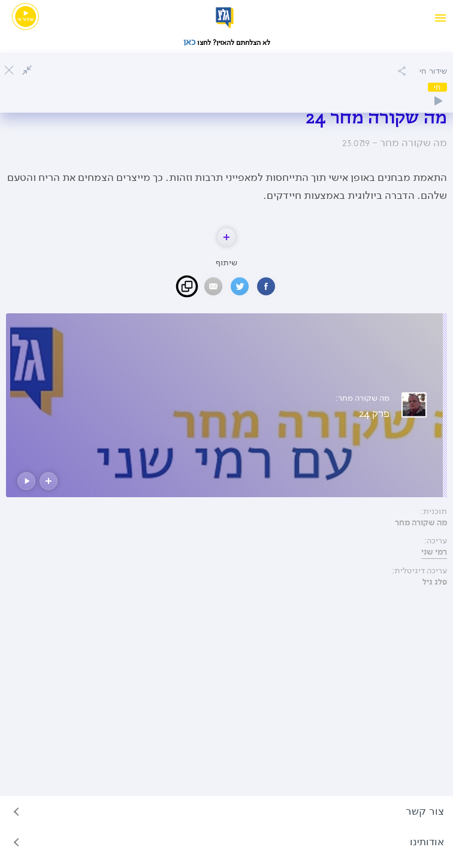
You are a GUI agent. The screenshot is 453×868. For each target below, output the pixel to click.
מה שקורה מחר (421, 523)
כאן (190, 42)
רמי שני (434, 552)
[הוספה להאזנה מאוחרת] (401, 71)
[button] (226, 237)
